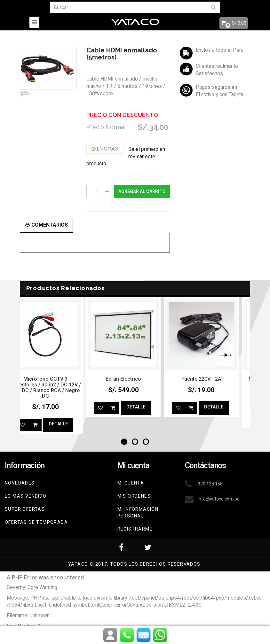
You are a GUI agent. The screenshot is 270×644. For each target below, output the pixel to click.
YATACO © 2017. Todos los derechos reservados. (135, 564)
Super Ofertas (25, 509)
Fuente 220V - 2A (213, 379)
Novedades (20, 483)
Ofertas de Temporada (36, 522)
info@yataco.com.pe (219, 499)
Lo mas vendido (26, 496)
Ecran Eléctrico (135, 379)
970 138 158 (210, 484)
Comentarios (46, 225)
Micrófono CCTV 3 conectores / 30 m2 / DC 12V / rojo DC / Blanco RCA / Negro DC (57, 387)
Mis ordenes (134, 496)
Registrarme (135, 529)
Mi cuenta (131, 483)
